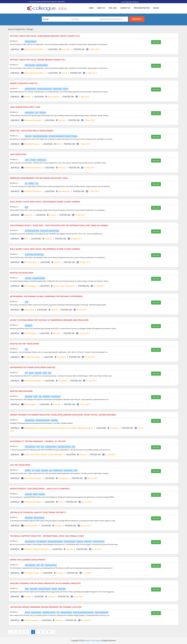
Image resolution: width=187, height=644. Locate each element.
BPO (27, 207)
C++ (58, 612)
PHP (27, 373)
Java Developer (18, 154)
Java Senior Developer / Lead (25, 107)
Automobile (62, 589)
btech (27, 589)
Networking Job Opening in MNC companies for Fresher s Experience (46, 296)
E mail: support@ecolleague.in (130, 2)
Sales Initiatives (30, 542)
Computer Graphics (39, 278)
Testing (54, 589)
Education (28, 136)
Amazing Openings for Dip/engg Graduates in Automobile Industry (46, 583)
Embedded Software (49, 612)
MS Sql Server (58, 470)
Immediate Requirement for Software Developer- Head (39, 178)
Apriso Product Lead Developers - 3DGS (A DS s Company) (40, 489)
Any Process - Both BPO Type (50, 231)
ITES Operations (30, 447)
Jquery (38, 470)
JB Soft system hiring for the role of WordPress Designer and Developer (49, 320)
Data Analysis (57, 89)
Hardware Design (66, 612)
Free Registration (142, 8)
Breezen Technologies (92, 641)
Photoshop (29, 397)
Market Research (30, 89)
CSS (50, 373)
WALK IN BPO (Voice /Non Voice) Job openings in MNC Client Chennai (45, 202)
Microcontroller (36, 612)
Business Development (45, 89)
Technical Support (70, 542)
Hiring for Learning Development (28, 560)
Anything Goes (30, 420)
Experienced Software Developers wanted (33, 367)
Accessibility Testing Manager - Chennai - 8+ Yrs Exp (38, 441)
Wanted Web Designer (21, 391)
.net (37, 184)
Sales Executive (30, 65)
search (137, 19)
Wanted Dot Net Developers (25, 344)
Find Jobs (113, 8)
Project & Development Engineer (83, 612)
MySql (31, 373)
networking (29, 518)
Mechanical (34, 589)
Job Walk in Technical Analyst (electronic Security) (38, 512)
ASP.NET (31, 184)
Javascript (38, 373)
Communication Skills (32, 231)
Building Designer (31, 42)
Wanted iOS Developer (22, 273)
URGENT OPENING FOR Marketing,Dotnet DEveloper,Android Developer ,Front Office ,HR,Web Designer (63, 415)
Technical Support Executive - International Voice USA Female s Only (47, 536)
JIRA (73, 447)
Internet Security (39, 518)
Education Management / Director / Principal (63, 136)
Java (37, 113)
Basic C (28, 612)
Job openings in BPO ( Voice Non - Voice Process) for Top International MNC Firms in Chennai (59, 225)
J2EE (27, 160)
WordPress (29, 326)
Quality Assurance (45, 589)
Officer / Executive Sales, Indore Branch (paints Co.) (38, 60)
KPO (42, 447)
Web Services (29, 113)
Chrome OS (88, 542)
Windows (80, 542)
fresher (66, 89)
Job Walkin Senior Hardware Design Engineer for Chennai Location (46, 607)
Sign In (156, 8)
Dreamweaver (56, 397)
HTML (45, 373)
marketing (54, 420)
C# (26, 184)
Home (91, 8)
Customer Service (51, 447)
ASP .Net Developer (20, 465)
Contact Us (125, 8)
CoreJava (43, 113)
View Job (156, 42)
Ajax (51, 470)
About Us (101, 8)
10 (49, 632)
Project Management (102, 612)
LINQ (76, 470)
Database (42, 494)
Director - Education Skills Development (32, 131)
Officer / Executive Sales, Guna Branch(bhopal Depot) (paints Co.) (45, 36)
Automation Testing (64, 447)
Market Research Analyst (24, 83)
